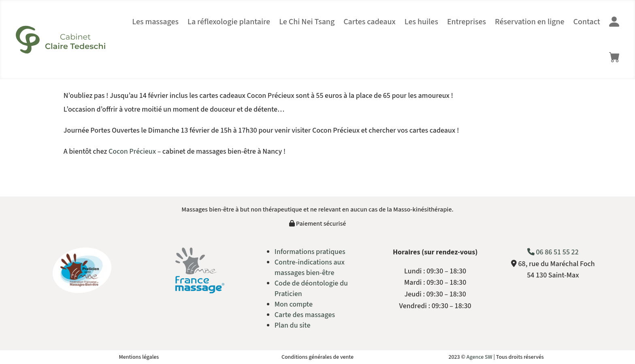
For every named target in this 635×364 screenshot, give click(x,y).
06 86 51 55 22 (553, 252)
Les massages (155, 22)
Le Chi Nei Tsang (307, 22)
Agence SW (479, 357)
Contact (587, 22)
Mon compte (294, 304)
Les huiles (421, 22)
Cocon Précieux (132, 151)
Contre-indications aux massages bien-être (310, 268)
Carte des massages (305, 315)
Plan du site (293, 325)
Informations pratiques (310, 252)
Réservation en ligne (530, 22)
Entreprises (467, 22)
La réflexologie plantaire (229, 22)
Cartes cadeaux (370, 22)
